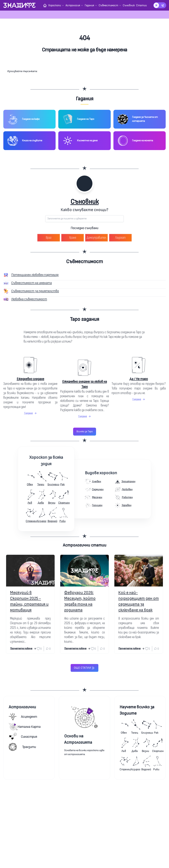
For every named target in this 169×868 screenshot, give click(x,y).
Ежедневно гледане (30, 379)
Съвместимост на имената (32, 283)
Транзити (22, 747)
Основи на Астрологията (78, 739)
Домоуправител (96, 238)
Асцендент (23, 717)
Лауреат (120, 238)
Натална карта (25, 727)
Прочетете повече (23, 649)
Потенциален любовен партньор (35, 275)
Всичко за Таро (85, 432)
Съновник (85, 202)
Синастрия (23, 737)
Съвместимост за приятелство (35, 291)
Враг (49, 238)
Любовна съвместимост (29, 299)
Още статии (84, 668)
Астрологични (22, 707)
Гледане (30, 413)
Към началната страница (85, 63)
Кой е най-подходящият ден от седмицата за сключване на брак (139, 601)
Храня (73, 238)
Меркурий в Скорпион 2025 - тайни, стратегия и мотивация (29, 601)
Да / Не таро (139, 379)
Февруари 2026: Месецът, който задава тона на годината (80, 601)
